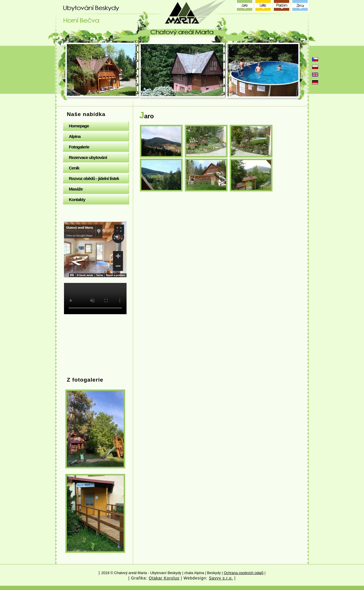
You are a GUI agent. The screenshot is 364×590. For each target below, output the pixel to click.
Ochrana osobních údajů (244, 573)
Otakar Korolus (164, 578)
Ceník (74, 168)
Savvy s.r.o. (221, 578)
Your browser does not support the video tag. (95, 299)
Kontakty (77, 199)
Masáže (76, 189)
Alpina (75, 136)
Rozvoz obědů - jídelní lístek (94, 178)
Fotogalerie (79, 147)
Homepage (79, 126)
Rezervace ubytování (88, 157)
